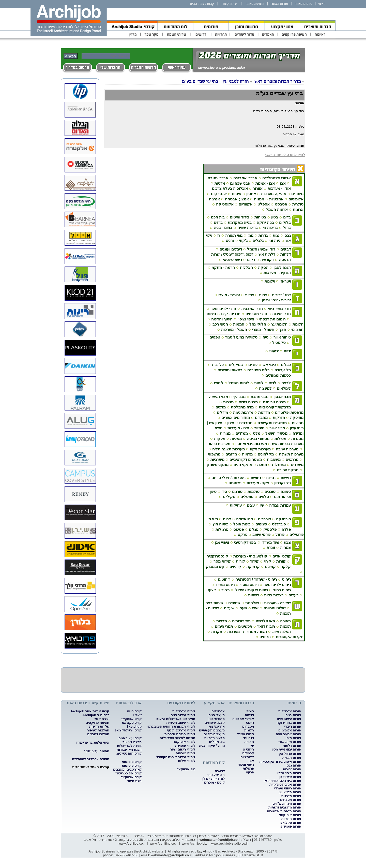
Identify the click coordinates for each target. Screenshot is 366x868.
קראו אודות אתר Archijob (90, 711)
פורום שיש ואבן (290, 777)
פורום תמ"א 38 (290, 792)
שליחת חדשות (99, 726)
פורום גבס (294, 765)
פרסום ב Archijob (96, 715)
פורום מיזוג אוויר (289, 742)
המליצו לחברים (98, 734)
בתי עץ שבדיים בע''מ (200, 81)
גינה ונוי (249, 738)
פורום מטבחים (291, 800)
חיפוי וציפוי (246, 765)
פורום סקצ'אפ (291, 823)
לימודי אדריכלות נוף (181, 730)
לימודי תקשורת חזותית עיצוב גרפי (171, 726)
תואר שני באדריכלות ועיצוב (176, 719)
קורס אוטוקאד (131, 719)
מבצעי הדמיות (215, 738)
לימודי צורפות (185, 753)
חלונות (249, 730)
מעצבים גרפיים (214, 734)
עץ (252, 746)
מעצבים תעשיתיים (212, 730)
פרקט (250, 772)
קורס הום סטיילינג (129, 753)
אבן (251, 761)
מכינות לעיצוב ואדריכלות (177, 738)
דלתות (249, 715)
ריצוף (250, 711)
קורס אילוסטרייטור (128, 773)
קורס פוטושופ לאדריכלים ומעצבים (127, 768)
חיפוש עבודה (216, 775)
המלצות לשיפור (98, 730)
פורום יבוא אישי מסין (286, 749)
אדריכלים (218, 711)
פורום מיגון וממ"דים (287, 804)
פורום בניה (293, 715)
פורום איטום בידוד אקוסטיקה (280, 762)
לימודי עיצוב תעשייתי (180, 723)
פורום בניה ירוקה (289, 723)
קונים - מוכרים (214, 782)
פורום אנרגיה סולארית (285, 784)
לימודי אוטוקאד (184, 742)
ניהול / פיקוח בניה (212, 746)
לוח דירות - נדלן (214, 779)
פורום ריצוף (293, 726)
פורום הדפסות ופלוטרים (284, 811)
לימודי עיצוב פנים (183, 715)
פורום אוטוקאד (290, 815)
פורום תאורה (292, 758)
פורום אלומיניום (290, 730)
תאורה (249, 742)
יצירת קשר (102, 719)
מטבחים (248, 726)
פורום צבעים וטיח (288, 734)
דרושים (220, 771)
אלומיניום (247, 757)
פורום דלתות (292, 746)
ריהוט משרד (245, 734)
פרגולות (248, 768)
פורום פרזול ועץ (290, 754)
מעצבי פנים (217, 715)
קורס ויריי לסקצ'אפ (128, 730)
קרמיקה (248, 753)
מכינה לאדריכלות (129, 746)
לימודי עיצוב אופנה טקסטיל (176, 757)
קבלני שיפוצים (215, 723)
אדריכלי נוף (217, 726)
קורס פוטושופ (132, 762)
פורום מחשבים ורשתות (285, 807)
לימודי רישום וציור (182, 749)
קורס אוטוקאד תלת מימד (131, 779)
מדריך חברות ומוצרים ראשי (277, 81)
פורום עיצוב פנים (289, 719)
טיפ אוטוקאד (186, 769)
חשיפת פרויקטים (97, 723)
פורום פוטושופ (291, 826)
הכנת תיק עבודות (129, 750)
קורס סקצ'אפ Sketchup (132, 725)
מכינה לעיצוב (132, 742)
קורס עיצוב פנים (130, 738)
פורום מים (294, 738)
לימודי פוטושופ (185, 746)
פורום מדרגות (291, 796)
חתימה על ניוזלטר (96, 751)
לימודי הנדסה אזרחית (180, 734)
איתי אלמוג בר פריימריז (93, 742)
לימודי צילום (187, 761)
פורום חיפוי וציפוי (289, 773)
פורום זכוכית (292, 769)
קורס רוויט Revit (134, 713)
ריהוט (250, 723)
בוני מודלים (217, 742)
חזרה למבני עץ (236, 81)
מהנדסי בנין (217, 719)
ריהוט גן (248, 749)
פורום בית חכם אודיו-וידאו (282, 781)
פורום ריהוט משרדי (288, 788)
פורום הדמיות (291, 819)
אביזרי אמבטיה (243, 719)
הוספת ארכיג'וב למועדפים (91, 759)
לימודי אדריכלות (184, 711)
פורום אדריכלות (290, 711)
